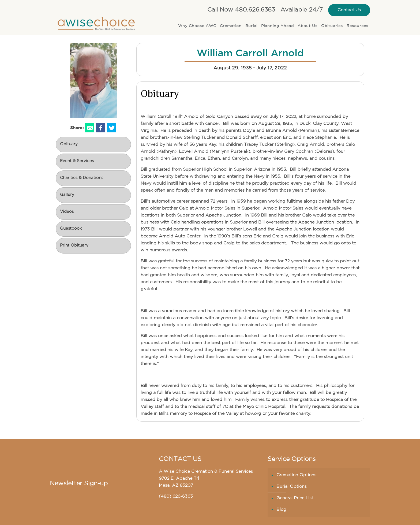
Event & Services (77, 161)
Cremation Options (296, 475)
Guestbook (71, 229)
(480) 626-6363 (176, 497)
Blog (281, 510)
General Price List (295, 498)
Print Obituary (74, 246)
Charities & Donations (82, 178)
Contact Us (349, 10)
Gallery (67, 195)
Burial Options (292, 487)
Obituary (69, 144)
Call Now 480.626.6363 (241, 10)
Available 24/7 (302, 10)
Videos (67, 212)
